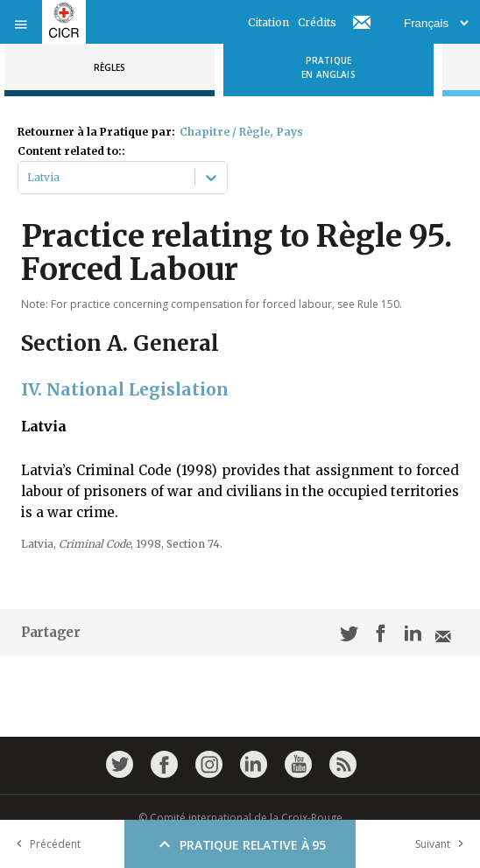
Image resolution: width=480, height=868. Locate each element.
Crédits (317, 22)
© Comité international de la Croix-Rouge (240, 818)
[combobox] (28, 178)
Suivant (443, 844)
